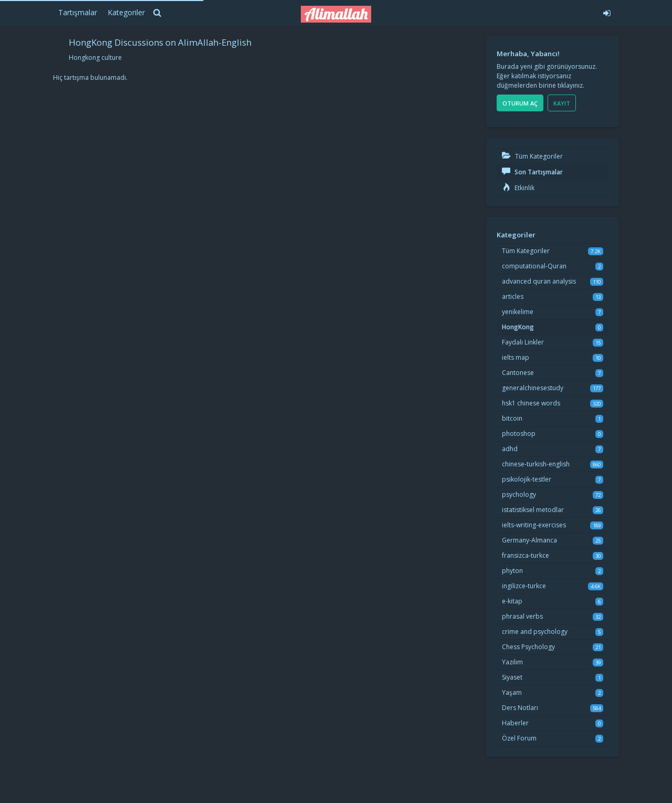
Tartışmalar (78, 12)
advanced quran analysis (539, 281)
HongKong (518, 327)
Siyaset (512, 677)
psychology (519, 494)
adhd (510, 449)
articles (513, 296)
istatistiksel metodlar (533, 510)
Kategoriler (126, 12)
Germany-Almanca (529, 540)
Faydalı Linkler (523, 342)
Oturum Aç (520, 103)
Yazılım (512, 662)
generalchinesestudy (533, 388)
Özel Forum (519, 738)
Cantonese (518, 373)
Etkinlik (518, 188)
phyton (512, 571)
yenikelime (518, 312)
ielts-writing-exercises (534, 525)
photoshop (519, 434)
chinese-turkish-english (536, 464)
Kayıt (562, 103)
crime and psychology (535, 632)
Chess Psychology (528, 647)
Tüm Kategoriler (532, 156)
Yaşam (512, 692)
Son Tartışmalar (532, 172)
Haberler (515, 723)
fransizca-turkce (526, 555)
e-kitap (512, 601)
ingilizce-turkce (524, 586)
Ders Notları (520, 708)
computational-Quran (534, 266)
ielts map (516, 357)
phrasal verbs (522, 616)
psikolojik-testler (527, 479)
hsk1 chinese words (531, 403)
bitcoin (512, 418)
